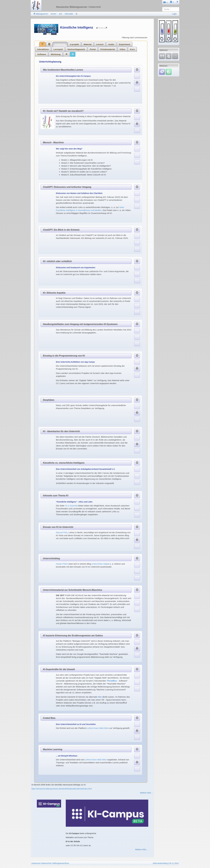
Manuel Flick (62, 532)
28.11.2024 (174, 863)
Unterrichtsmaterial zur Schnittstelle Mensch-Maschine (73, 590)
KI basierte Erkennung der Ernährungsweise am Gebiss (73, 636)
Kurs (132, 49)
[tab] (42, 44)
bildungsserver (41, 14)
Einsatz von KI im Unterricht (58, 527)
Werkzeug (56, 54)
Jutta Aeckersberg (160, 863)
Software (42, 54)
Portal (93, 49)
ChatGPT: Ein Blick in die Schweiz (61, 230)
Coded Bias (49, 718)
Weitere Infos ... (147, 793)
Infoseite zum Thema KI (56, 496)
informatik (69, 14)
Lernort (100, 44)
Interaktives (43, 49)
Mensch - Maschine (53, 142)
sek (60, 14)
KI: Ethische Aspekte (54, 293)
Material (88, 44)
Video (122, 49)
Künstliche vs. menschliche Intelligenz (64, 463)
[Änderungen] (175, 56)
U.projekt (74, 44)
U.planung (60, 44)
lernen (54, 14)
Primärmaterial (108, 49)
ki (76, 14)
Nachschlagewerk (76, 49)
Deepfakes (49, 400)
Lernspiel (58, 49)
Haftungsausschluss (61, 863)
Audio (111, 44)
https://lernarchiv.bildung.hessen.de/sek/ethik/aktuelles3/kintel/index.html (62, 789)
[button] (166, 2)
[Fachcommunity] (169, 56)
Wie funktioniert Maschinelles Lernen (63, 70)
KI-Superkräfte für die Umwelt (59, 669)
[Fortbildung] (162, 56)
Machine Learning (53, 749)
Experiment (125, 44)
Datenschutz (46, 863)
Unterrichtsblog (51, 558)
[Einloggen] (169, 72)
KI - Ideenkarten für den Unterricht (61, 431)
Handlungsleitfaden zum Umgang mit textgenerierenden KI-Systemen (80, 324)
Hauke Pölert (62, 564)
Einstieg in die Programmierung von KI (64, 356)
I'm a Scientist (71, 506)
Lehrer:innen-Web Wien (98, 728)
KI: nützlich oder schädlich (57, 261)
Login (174, 14)
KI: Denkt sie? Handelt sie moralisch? (63, 111)
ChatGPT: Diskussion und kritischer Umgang (67, 187)
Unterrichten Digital (101, 564)
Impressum (36, 863)
